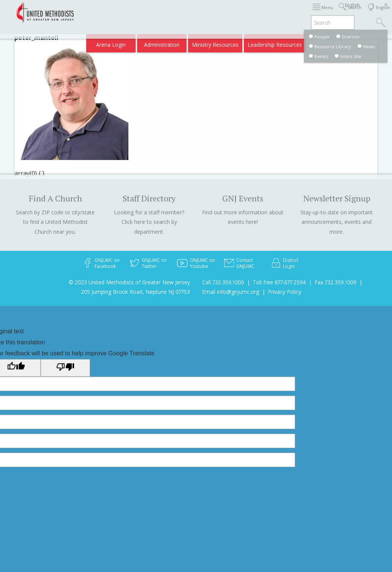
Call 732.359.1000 (223, 282)
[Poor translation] (65, 368)
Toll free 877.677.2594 (279, 282)
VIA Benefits (293, 42)
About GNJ (259, 12)
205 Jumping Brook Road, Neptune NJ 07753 (135, 292)
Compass (327, 42)
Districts (289, 12)
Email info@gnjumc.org (231, 292)
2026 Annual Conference (124, 12)
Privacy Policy (285, 292)
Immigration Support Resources (200, 12)
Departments (322, 12)
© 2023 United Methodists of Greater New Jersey (129, 282)
